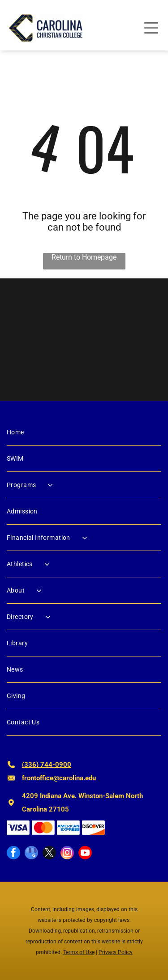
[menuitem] (84, 432)
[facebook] (13, 854)
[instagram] (67, 854)
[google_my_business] (31, 854)
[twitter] (49, 854)
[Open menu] (151, 28)
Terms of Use (79, 952)
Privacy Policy (116, 952)
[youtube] (85, 854)
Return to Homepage (84, 257)
